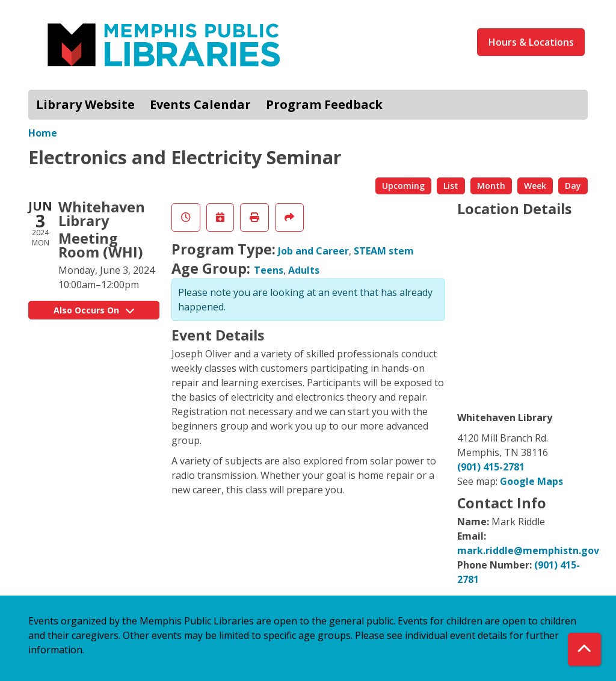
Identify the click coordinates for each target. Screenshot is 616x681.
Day (573, 186)
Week (535, 186)
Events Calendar (200, 104)
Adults (304, 270)
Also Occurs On (94, 310)
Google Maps (531, 481)
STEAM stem (384, 251)
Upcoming (403, 186)
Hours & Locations (531, 42)
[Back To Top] (584, 649)
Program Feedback (324, 104)
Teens (269, 270)
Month (491, 186)
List (451, 186)
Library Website (85, 104)
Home (43, 133)
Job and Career (313, 251)
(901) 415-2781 (491, 467)
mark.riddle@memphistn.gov (528, 550)
